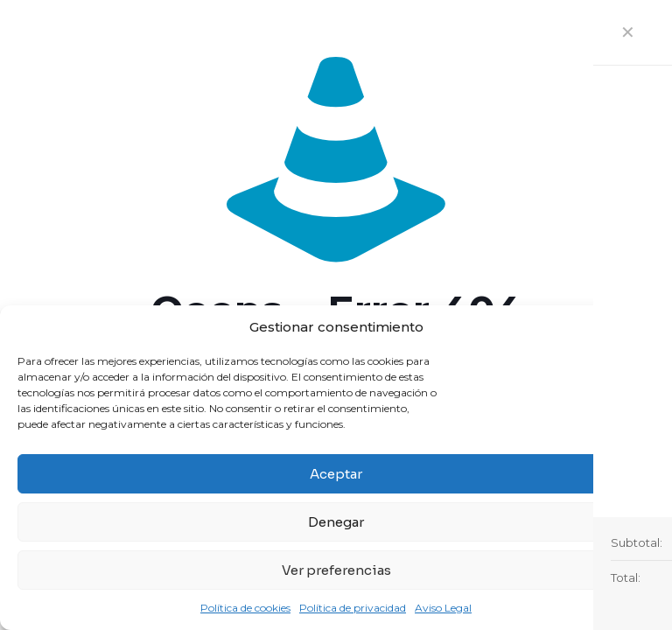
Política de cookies (245, 608)
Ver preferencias (336, 570)
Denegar (336, 522)
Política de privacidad (353, 608)
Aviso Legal (443, 608)
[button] (646, 327)
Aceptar (336, 474)
